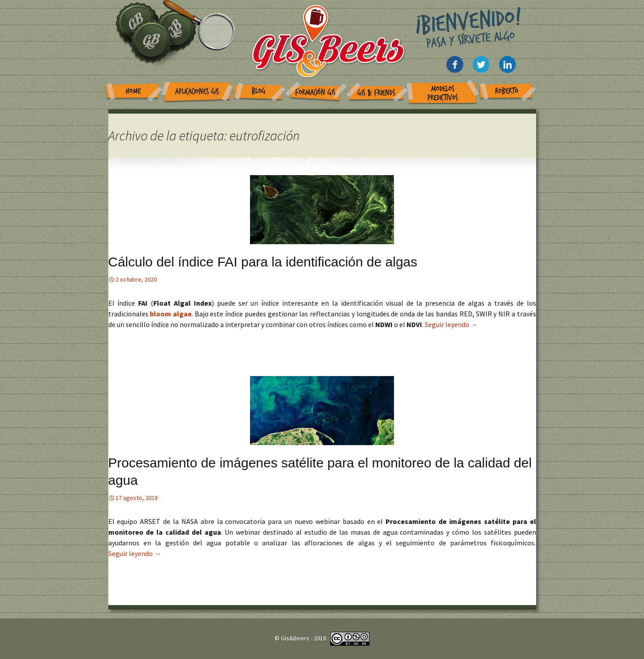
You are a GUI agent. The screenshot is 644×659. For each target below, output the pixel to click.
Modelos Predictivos (443, 93)
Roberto (507, 91)
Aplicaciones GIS (197, 92)
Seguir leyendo (451, 324)
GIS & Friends (376, 93)
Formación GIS (315, 92)
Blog (259, 91)
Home (133, 91)
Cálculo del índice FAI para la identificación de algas (263, 262)
